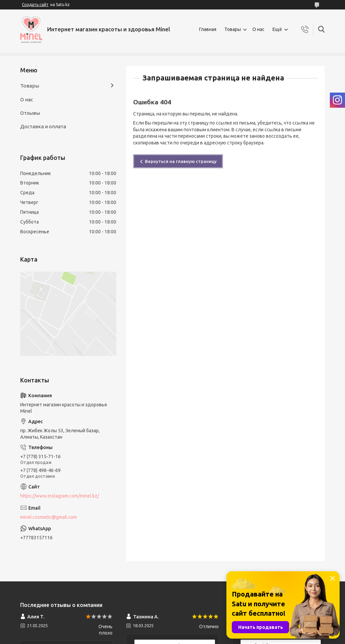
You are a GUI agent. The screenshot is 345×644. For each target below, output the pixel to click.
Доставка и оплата (43, 126)
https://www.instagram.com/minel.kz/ (60, 496)
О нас (258, 29)
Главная (208, 29)
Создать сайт (35, 5)
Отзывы (30, 113)
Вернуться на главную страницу (181, 161)
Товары (233, 29)
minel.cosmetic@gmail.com (49, 517)
